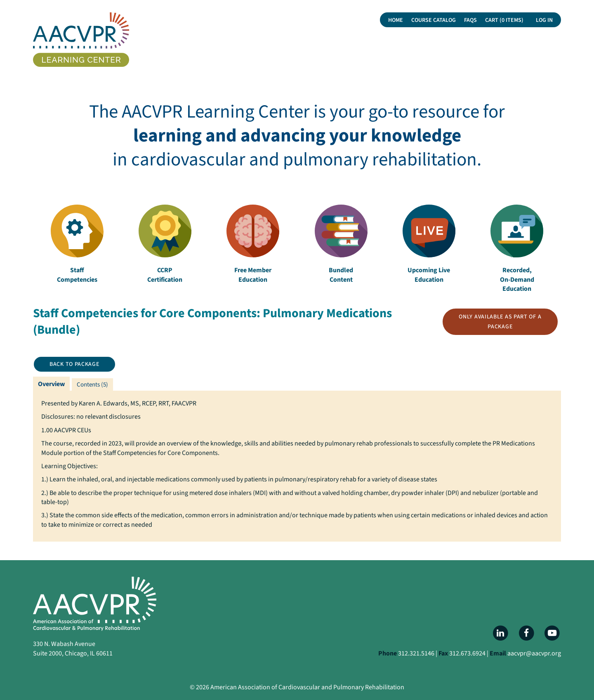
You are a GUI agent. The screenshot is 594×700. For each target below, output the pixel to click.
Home (396, 20)
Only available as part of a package (500, 322)
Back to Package (74, 364)
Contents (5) (92, 385)
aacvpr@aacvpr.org (534, 653)
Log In (544, 20)
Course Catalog (434, 20)
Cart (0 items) (504, 20)
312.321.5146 (416, 653)
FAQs (470, 20)
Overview (51, 384)
